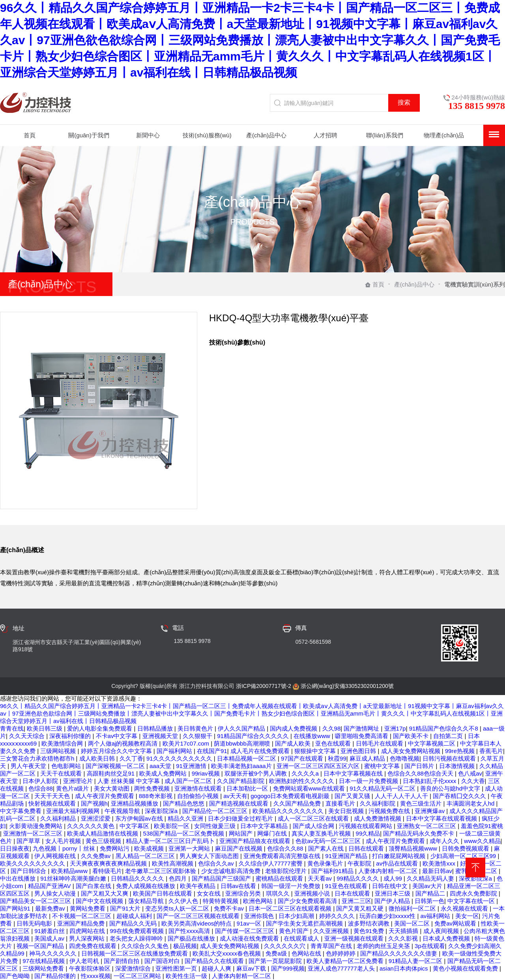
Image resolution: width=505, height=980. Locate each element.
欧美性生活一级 (187, 976)
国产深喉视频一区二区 (116, 766)
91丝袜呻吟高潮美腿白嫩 (74, 878)
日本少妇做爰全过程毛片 (241, 818)
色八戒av (470, 773)
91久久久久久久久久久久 (180, 758)
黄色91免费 (369, 931)
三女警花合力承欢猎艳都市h (38, 758)
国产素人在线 (327, 848)
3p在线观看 (430, 946)
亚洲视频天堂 (161, 736)
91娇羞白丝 (50, 931)
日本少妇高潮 (297, 916)
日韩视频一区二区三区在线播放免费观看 (135, 953)
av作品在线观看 (398, 863)
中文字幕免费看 (22, 811)
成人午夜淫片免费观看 (105, 796)
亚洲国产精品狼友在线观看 (256, 841)
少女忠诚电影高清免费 (232, 871)
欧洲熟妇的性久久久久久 (302, 781)
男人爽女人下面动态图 (210, 856)
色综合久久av (217, 863)
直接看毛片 (341, 803)
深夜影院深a (162, 811)
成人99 (394, 878)
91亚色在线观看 (347, 886)
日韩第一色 (429, 901)
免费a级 (277, 953)
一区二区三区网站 (138, 976)
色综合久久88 (286, 848)
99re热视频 (461, 751)
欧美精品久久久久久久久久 (289, 811)
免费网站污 (115, 848)
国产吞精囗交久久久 (460, 796)
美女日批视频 (347, 811)
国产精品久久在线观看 (215, 961)
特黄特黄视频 (221, 901)
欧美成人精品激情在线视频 (103, 833)
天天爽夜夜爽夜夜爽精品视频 (109, 863)
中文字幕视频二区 (432, 743)
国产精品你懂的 (56, 976)
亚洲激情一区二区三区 (34, 833)
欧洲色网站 (259, 901)
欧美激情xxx (440, 863)
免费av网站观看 (456, 923)
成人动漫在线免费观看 (250, 938)
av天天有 (235, 796)
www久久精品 (482, 841)
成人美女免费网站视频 (411, 751)
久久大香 (473, 781)
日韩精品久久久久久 (138, 878)
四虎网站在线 (88, 931)
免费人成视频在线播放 (146, 886)
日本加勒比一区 (248, 788)
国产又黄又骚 (353, 796)
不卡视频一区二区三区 (82, 916)
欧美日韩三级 (45, 728)
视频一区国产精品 (41, 946)
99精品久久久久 (358, 878)
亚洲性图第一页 (177, 968)
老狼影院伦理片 (287, 871)
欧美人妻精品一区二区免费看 (346, 961)
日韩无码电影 (35, 923)
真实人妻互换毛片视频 (322, 833)
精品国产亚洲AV (50, 886)
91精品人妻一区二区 (416, 961)
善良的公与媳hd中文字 (451, 788)
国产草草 (29, 841)
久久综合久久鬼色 (146, 946)
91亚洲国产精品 (347, 856)
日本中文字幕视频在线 (354, 773)
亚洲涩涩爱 (96, 818)
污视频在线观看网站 (366, 826)
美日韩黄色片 (196, 728)
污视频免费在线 (390, 811)
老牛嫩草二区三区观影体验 (161, 871)
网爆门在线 (273, 833)
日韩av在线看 (239, 886)
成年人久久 (445, 841)
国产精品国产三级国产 (222, 878)
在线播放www (313, 736)
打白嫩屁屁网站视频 (399, 856)
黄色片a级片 (73, 788)
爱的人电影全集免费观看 (100, 728)
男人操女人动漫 (56, 893)
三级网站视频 (59, 751)
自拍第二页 (449, 736)
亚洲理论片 (79, 781)
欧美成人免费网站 (164, 773)
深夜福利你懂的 (71, 736)
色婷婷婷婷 (341, 953)
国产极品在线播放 (192, 938)
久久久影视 (404, 938)
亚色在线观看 (334, 743)
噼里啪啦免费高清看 (362, 736)
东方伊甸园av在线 (140, 818)
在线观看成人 (302, 938)
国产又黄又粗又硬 (361, 908)
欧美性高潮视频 (173, 863)
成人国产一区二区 (189, 781)
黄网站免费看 (88, 908)
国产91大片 (126, 908)
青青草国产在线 (332, 946)
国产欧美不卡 (411, 736)
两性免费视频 (153, 788)
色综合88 (41, 788)
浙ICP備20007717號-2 (264, 686)
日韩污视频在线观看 (450, 758)
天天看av (321, 878)
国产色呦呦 (16, 976)
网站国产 (241, 833)
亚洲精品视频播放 (135, 803)
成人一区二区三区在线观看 (314, 818)
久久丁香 (131, 758)
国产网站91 (16, 908)
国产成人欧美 (294, 743)
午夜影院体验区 (91, 968)
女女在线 (209, 893)
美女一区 (467, 916)
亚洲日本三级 (393, 893)
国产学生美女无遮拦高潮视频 (305, 923)
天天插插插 (404, 931)
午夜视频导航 (123, 811)
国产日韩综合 (29, 871)
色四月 (179, 878)
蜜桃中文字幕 (383, 766)
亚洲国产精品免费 (82, 923)
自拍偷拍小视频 (199, 796)
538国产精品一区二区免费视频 (184, 833)
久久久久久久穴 (285, 946)
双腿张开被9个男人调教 (257, 773)
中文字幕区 (135, 826)
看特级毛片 (107, 871)
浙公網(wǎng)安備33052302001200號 (347, 686)
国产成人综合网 (314, 826)
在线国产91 (212, 751)
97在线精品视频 (44, 961)
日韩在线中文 (391, 886)
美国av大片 (428, 886)
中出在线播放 (19, 878)
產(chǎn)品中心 (414, 284)
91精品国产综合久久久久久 (254, 736)
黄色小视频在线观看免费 (466, 968)
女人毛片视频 (64, 841)
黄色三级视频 (104, 841)
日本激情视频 (458, 766)
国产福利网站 (175, 751)
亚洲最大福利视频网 (74, 811)
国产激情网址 (362, 728)
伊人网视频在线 (56, 856)
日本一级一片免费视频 (369, 781)
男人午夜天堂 (29, 766)
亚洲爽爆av (430, 811)
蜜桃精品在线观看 (280, 878)
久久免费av (97, 856)
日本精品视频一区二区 (247, 758)
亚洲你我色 (260, 916)
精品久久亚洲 (186, 818)
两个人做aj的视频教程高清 (124, 743)
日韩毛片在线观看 (380, 743)
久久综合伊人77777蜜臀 (271, 863)
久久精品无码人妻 (431, 878)
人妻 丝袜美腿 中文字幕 (130, 781)
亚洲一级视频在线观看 (355, 938)
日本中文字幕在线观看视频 (442, 818)
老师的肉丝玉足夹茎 (384, 946)
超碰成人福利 (135, 916)
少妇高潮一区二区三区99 (464, 856)
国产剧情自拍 (122, 961)
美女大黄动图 (112, 788)
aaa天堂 (161, 766)
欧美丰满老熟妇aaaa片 (242, 766)
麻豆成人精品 (368, 758)
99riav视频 (207, 773)
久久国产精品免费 (298, 803)
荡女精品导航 (147, 901)
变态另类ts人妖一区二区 (178, 908)
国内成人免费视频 (294, 728)
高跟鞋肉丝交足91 (112, 773)
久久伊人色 (184, 901)
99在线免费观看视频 (137, 931)
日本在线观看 (353, 893)
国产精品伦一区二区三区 (216, 811)
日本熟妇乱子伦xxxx (430, 781)
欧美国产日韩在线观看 (163, 893)
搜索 (404, 102)
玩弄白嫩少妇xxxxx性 (388, 916)
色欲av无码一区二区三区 (329, 841)
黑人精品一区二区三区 (146, 856)
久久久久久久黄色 (92, 826)
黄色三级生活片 (422, 803)
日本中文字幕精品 (265, 826)
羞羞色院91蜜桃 (482, 826)
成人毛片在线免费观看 (261, 751)
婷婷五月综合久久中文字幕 (117, 751)
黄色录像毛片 (326, 863)
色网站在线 (307, 953)
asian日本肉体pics (405, 968)
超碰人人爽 (217, 968)
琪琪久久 (279, 893)
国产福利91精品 (333, 871)
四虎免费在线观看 (94, 946)
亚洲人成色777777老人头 (342, 968)
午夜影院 (360, 863)
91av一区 (250, 923)
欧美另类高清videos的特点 (197, 923)
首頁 (375, 284)
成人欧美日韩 (98, 758)
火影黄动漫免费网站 (36, 826)
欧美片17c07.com (187, 743)
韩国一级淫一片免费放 (292, 886)
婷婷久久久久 (338, 916)
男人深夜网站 (88, 938)
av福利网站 (436, 916)
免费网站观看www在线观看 (310, 788)
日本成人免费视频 (447, 938)
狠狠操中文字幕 (316, 751)
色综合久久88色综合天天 (421, 773)
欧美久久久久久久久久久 (33, 863)
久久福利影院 (378, 803)
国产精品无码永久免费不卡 (419, 833)
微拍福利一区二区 (413, 908)
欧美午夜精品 (198, 886)
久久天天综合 (28, 736)
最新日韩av (437, 871)
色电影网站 (67, 766)
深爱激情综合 (134, 968)
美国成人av (50, 938)
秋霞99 (337, 758)
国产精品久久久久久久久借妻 (399, 953)
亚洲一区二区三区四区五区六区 (319, 766)
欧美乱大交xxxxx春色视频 (227, 953)
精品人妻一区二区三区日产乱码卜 (171, 841)
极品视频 (185, 946)
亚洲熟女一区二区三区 (427, 826)
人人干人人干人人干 (402, 796)
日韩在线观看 (367, 848)
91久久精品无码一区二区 (383, 788)
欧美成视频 (150, 848)
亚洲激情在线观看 (199, 788)
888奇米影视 (156, 796)
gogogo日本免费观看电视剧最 (291, 796)
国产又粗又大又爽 (105, 893)
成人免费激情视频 (378, 818)
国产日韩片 (420, 766)
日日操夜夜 (15, 848)
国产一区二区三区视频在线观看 (199, 916)
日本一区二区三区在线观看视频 (291, 908)
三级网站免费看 (44, 968)
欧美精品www (70, 871)
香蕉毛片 (491, 751)
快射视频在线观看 (53, 803)
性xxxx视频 (96, 976)
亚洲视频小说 (313, 893)
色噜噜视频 (405, 758)
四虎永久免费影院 (474, 893)
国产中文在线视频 (100, 901)
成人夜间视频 (442, 931)
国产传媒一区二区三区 (245, 931)
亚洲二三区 (356, 901)
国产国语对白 (163, 961)
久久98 (332, 728)
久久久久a (306, 773)
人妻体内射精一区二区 (389, 871)
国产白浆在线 (94, 886)
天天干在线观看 (62, 773)
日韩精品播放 (156, 728)
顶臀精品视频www (414, 848)
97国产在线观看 (303, 758)
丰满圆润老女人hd (471, 803)
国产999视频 (288, 968)
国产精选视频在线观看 (239, 803)
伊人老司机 (85, 961)
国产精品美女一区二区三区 (36, 901)
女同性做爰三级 (216, 826)
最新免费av (51, 908)
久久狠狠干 (198, 736)
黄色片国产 (295, 931)
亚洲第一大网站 (190, 848)
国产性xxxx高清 (190, 931)
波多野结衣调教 (369, 923)
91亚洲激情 (192, 766)
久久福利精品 (59, 818)
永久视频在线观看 (465, 908)
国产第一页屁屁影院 (276, 961)
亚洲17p (395, 728)
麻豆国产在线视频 (239, 848)
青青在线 (12, 728)
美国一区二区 (413, 923)
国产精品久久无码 (134, 923)
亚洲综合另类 (244, 893)
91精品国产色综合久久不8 (444, 728)
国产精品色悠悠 (184, 803)
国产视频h (94, 803)
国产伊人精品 (393, 901)
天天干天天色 (53, 796)
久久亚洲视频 (332, 931)
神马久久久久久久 (54, 953)
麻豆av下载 (252, 968)
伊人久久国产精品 (242, 728)
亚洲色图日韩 (359, 751)
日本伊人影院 (41, 781)
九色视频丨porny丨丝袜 (65, 848)
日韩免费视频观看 (466, 848)
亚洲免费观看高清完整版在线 (283, 856)
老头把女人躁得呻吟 (137, 938)
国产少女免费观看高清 (308, 901)
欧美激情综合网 (63, 743)
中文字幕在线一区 (472, 901)
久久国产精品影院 (241, 781)
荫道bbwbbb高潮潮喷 (243, 743)
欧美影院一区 (172, 826)
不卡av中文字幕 (118, 736)
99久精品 (368, 833)
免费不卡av (230, 908)
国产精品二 (431, 893)
